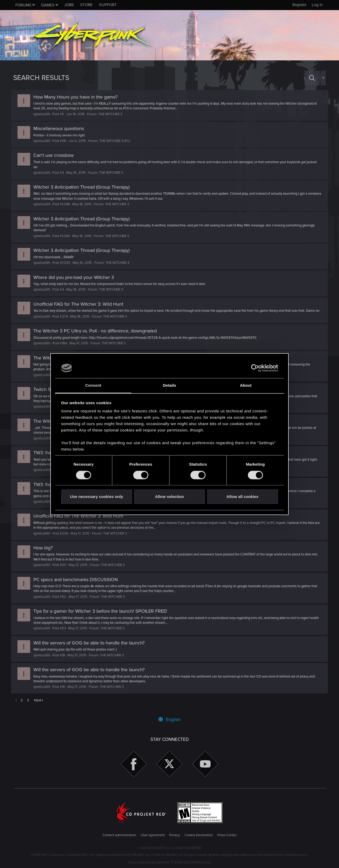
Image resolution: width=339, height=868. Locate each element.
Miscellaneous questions (61, 128)
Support (108, 5)
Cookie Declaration (199, 835)
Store (86, 5)
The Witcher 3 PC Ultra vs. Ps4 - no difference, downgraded (97, 336)
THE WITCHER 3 (112, 114)
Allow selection (169, 497)
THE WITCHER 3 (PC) (117, 141)
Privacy (175, 835)
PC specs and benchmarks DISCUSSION (78, 584)
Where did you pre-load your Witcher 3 (76, 277)
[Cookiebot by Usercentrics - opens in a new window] (255, 368)
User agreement (153, 835)
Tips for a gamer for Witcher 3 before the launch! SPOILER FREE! (102, 616)
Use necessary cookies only (96, 497)
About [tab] (246, 386)
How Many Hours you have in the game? (78, 97)
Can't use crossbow (56, 155)
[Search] (312, 78)
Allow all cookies (242, 497)
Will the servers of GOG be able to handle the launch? (91, 648)
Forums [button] (23, 5)
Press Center (227, 835)
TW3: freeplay (50, 458)
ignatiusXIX (44, 114)
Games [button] (48, 5)
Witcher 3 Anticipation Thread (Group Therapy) (84, 187)
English (169, 720)
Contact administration (119, 835)
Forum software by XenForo (170, 862)
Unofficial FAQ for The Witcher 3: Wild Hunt (80, 304)
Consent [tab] (93, 386)
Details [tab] (169, 386)
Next (38, 705)
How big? (45, 553)
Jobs (69, 5)
